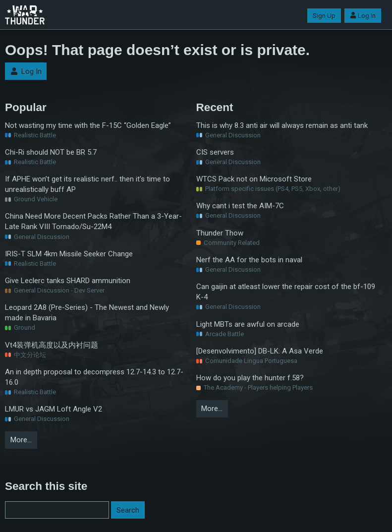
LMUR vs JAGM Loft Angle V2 (54, 409)
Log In (363, 16)
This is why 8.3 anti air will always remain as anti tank (282, 125)
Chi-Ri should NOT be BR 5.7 (51, 152)
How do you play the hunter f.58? (250, 378)
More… (21, 440)
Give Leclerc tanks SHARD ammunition (68, 281)
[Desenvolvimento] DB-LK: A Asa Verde (260, 351)
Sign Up (324, 16)
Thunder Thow (220, 233)
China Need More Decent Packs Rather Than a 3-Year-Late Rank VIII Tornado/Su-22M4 (93, 221)
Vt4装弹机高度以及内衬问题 (52, 345)
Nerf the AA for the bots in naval (249, 260)
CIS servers (215, 152)
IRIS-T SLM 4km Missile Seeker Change (69, 254)
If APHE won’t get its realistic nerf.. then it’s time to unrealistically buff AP (87, 184)
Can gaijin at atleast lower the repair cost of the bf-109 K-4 (286, 292)
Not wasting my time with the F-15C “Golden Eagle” (88, 125)
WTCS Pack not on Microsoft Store (254, 179)
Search (128, 510)
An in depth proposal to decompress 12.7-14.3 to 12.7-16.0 (94, 377)
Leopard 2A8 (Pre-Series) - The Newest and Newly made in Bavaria (87, 313)
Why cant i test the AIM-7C (240, 206)
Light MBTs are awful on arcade (248, 324)
